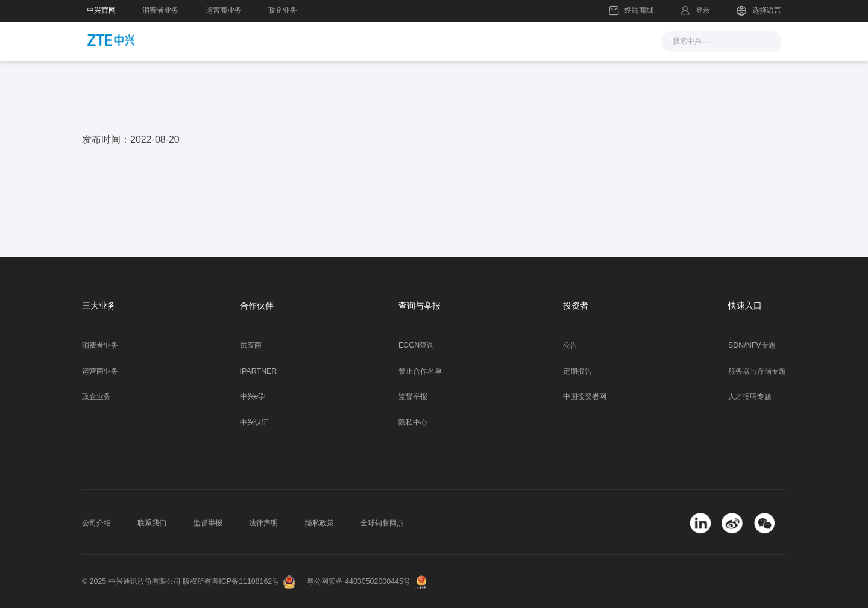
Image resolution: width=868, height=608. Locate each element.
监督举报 (413, 396)
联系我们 (152, 523)
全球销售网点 (382, 523)
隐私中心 (413, 422)
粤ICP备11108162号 (245, 581)
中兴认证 (254, 422)
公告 (570, 345)
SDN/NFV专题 (752, 345)
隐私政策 (319, 523)
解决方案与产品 (377, 40)
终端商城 (631, 11)
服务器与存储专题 (757, 371)
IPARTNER (259, 371)
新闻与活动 (295, 40)
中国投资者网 (585, 396)
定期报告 (577, 371)
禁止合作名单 (420, 371)
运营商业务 (224, 10)
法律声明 (263, 523)
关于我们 (577, 40)
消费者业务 (160, 10)
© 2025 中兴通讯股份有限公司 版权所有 (147, 581)
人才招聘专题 (750, 396)
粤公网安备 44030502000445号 (359, 581)
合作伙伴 (515, 40)
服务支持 (453, 40)
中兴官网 (101, 10)
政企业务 (283, 10)
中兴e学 (253, 396)
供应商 (251, 345)
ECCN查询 (416, 345)
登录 (703, 10)
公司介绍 (96, 523)
